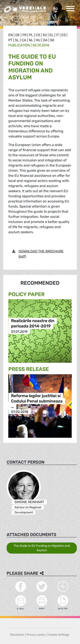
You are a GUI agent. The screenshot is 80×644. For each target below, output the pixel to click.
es (64, 35)
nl (31, 40)
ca (24, 40)
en (11, 35)
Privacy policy (36, 635)
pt (10, 40)
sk (52, 40)
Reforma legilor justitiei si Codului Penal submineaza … (37, 401)
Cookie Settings (59, 635)
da (45, 40)
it (57, 35)
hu (38, 40)
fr (24, 35)
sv (45, 35)
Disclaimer (17, 635)
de (18, 35)
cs (38, 35)
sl (17, 40)
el (52, 35)
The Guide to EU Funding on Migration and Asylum (42, 548)
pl (31, 35)
